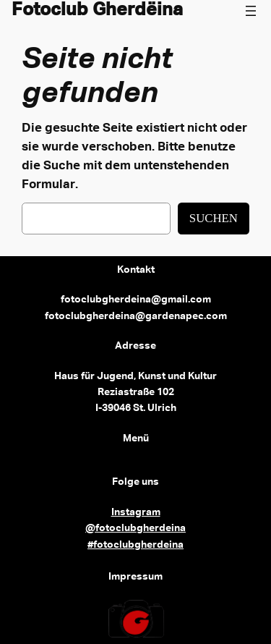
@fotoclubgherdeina (135, 528)
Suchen (214, 218)
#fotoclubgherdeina (135, 545)
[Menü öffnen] (251, 11)
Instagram (136, 512)
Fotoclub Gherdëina (97, 10)
